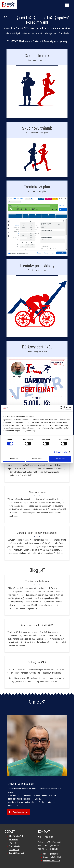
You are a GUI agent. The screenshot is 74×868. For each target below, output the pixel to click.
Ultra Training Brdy (16, 836)
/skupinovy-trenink (37, 149)
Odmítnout (14, 459)
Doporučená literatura (51, 861)
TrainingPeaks (15, 846)
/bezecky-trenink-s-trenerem (37, 84)
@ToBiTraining (52, 849)
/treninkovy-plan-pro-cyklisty (37, 298)
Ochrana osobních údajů (52, 857)
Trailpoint (13, 843)
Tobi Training (0, 0)
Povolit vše (60, 459)
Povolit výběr (37, 459)
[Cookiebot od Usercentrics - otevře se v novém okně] (62, 408)
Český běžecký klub (17, 853)
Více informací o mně (20, 812)
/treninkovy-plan (37, 218)
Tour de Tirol (14, 850)
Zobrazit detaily (61, 452)
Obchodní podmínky (50, 854)
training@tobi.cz (52, 846)
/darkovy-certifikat (37, 380)
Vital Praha (13, 840)
